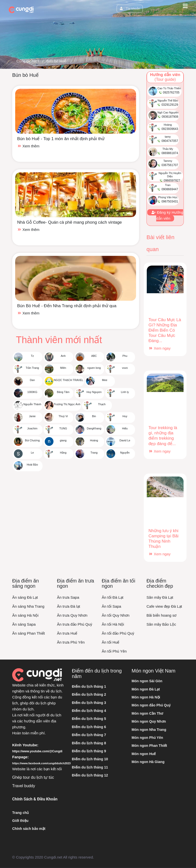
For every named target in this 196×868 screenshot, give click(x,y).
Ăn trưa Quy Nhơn (72, 615)
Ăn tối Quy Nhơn (116, 615)
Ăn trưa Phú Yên (71, 642)
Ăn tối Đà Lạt (113, 597)
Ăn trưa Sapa (68, 597)
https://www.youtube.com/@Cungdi (37, 751)
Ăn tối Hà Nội (113, 624)
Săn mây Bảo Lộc (161, 624)
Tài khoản (130, 9)
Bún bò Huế (56, 61)
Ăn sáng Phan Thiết (28, 633)
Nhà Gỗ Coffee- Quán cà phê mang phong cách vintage (70, 222)
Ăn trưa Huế (67, 633)
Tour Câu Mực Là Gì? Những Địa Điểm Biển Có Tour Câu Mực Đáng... (165, 330)
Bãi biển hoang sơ (161, 615)
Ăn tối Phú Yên (114, 651)
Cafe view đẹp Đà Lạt (164, 606)
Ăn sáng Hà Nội (25, 615)
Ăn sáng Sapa (24, 624)
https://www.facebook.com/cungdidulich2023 (41, 763)
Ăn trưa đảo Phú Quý (74, 624)
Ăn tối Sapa (111, 606)
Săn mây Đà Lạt (160, 597)
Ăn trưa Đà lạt (69, 606)
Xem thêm (28, 146)
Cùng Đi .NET (28, 61)
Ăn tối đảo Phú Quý (118, 633)
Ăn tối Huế (110, 642)
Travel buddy (24, 786)
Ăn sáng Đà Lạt (25, 597)
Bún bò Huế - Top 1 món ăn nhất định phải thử (61, 139)
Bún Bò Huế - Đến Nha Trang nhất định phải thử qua (67, 306)
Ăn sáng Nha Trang (28, 606)
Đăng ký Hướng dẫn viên (167, 215)
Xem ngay (160, 348)
